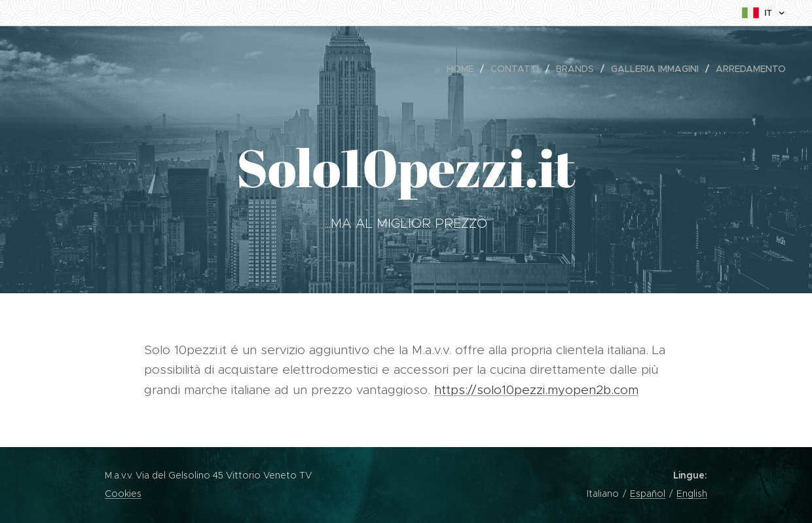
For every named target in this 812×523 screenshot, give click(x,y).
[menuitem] (464, 69)
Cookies (123, 494)
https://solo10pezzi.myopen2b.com (536, 390)
